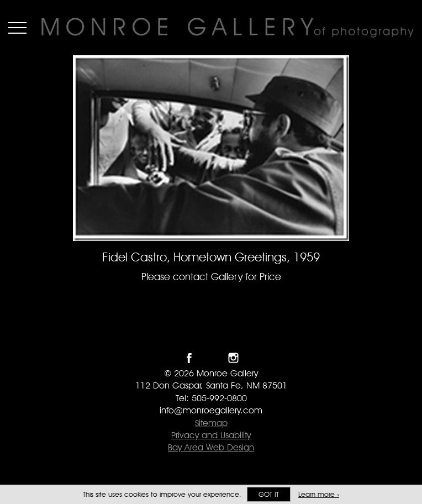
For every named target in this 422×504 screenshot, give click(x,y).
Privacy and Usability (211, 435)
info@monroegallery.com (211, 410)
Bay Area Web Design (211, 447)
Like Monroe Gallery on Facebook (189, 358)
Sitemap (211, 423)
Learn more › (319, 494)
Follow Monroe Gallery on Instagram (233, 358)
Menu (17, 28)
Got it (269, 494)
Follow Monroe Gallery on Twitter (211, 358)
